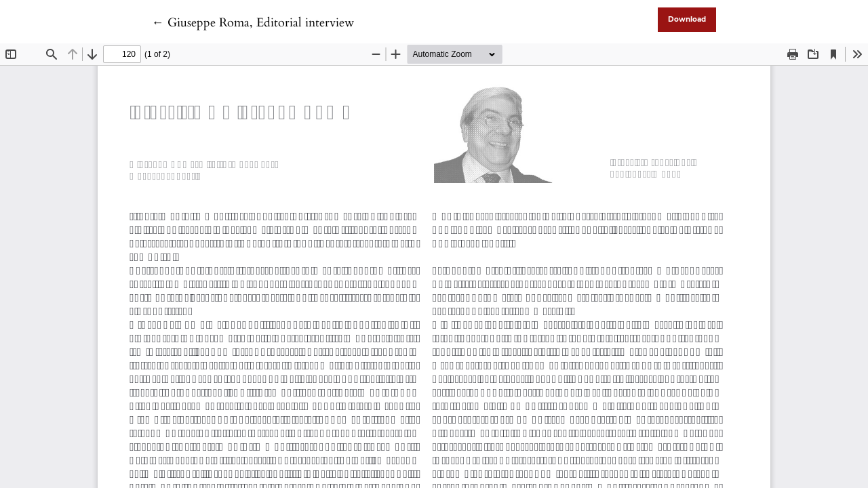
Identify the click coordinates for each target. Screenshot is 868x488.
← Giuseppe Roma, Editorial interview (253, 23)
